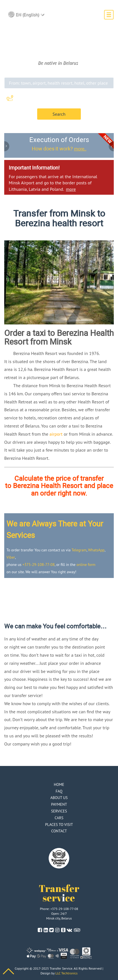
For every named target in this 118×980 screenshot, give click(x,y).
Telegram (79, 550)
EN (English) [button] (26, 14)
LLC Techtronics (67, 973)
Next (111, 147)
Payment (59, 804)
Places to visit (59, 825)
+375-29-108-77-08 (39, 565)
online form (86, 565)
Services (59, 811)
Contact (59, 831)
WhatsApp (96, 550)
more (71, 189)
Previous (7, 147)
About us (59, 798)
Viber (11, 557)
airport (56, 434)
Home (59, 784)
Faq (59, 791)
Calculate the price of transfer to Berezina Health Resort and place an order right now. (59, 486)
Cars (59, 818)
